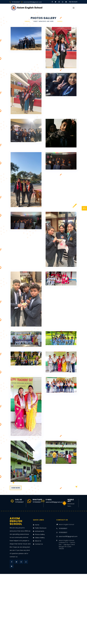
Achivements (39, 531)
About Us (37, 541)
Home (36, 525)
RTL (84, 208)
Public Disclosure (40, 528)
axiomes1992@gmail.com (33, 2)
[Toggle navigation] (74, 8)
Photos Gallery (39, 534)
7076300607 (16, 2)
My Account (73, 2)
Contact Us (38, 544)
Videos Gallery (39, 538)
